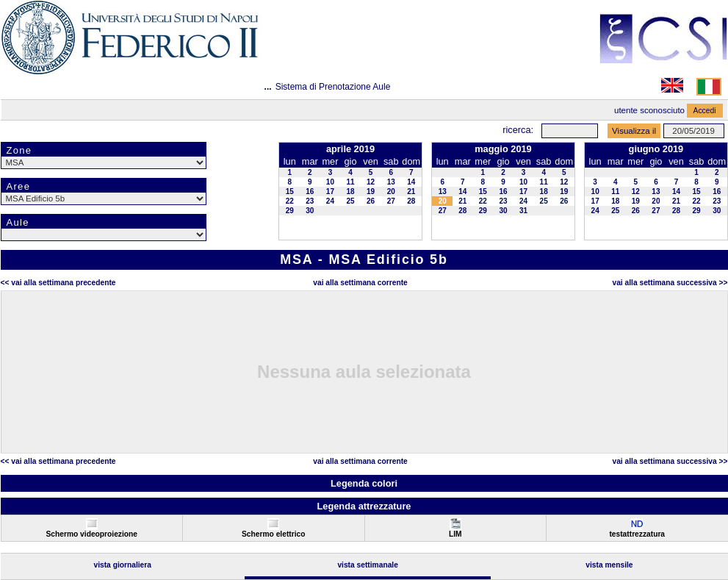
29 (290, 211)
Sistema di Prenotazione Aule (333, 87)
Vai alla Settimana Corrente (360, 283)
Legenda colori (364, 483)
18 (350, 191)
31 (523, 211)
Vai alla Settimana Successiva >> (670, 283)
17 (330, 191)
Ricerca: (518, 130)
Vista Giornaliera (122, 565)
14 (411, 182)
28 (411, 201)
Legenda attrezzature (364, 506)
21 (411, 191)
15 (290, 191)
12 (371, 182)
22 (290, 201)
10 (330, 182)
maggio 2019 (503, 149)
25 (350, 201)
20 (391, 191)
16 (310, 191)
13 (391, 182)
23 (310, 201)
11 (350, 182)
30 (310, 211)
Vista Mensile (609, 565)
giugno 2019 (656, 149)
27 (391, 201)
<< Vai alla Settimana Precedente (58, 283)
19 (371, 191)
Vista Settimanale (368, 565)
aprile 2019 (350, 149)
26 (371, 201)
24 (330, 201)
